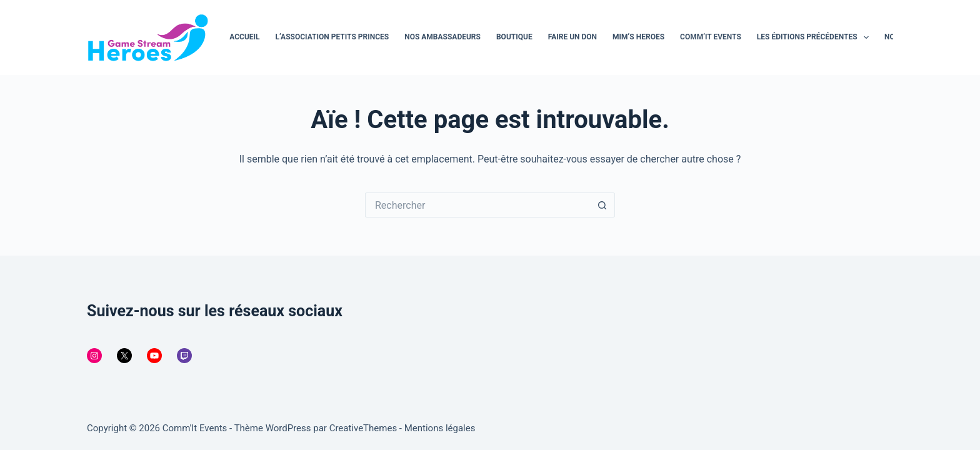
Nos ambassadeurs (442, 37)
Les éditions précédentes (815, 37)
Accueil (244, 37)
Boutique (514, 37)
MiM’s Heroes (638, 37)
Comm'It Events (195, 428)
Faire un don (572, 37)
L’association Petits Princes (332, 37)
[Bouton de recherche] (602, 205)
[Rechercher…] (477, 205)
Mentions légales (440, 428)
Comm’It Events (711, 37)
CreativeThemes (363, 428)
